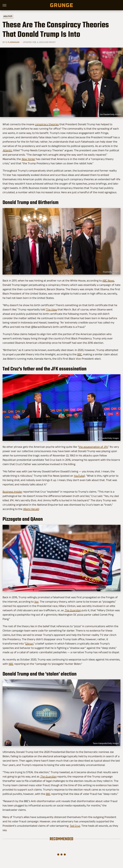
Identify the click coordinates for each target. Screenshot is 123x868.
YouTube (79, 476)
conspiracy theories (47, 124)
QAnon (29, 644)
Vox (36, 602)
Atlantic (7, 150)
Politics (8, 16)
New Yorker (28, 159)
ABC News (108, 281)
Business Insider (12, 492)
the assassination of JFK (93, 447)
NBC (11, 664)
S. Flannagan (12, 42)
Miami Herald (31, 509)
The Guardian (73, 610)
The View (51, 309)
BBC (80, 354)
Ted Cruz (75, 826)
